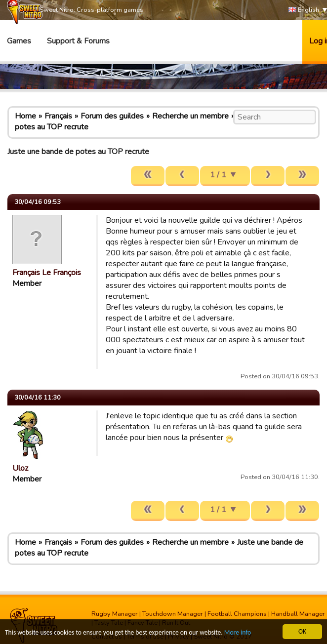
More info (238, 633)
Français (58, 116)
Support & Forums (78, 41)
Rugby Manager (115, 614)
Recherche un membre (190, 116)
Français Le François (47, 273)
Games (19, 41)
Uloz (20, 468)
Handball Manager (298, 614)
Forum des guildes (112, 116)
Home (25, 116)
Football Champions (237, 614)
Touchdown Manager (173, 614)
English (304, 10)
